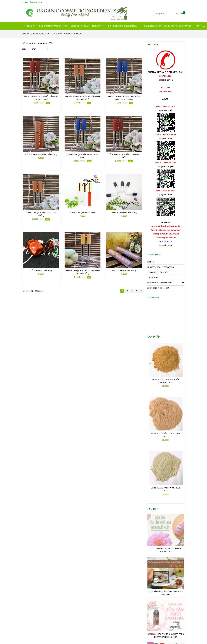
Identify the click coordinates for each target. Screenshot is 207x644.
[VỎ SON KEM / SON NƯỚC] (74, 13)
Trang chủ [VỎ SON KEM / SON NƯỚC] (26, 34)
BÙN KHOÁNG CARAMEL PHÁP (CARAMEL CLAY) (166, 381)
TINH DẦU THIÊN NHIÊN (158, 272)
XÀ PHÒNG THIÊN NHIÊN (158, 288)
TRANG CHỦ (29, 26)
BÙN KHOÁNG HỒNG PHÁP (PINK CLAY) (166, 435)
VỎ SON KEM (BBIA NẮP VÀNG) (83, 213)
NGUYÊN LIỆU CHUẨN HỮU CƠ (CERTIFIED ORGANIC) (168, 26)
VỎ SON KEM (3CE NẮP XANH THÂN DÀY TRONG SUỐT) (124, 98)
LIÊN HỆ (151, 262)
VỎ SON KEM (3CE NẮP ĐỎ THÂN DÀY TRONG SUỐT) (41, 98)
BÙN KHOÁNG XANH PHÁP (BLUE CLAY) (166, 489)
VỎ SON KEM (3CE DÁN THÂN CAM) (41, 154)
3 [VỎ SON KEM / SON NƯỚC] (132, 291)
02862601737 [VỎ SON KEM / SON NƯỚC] (36, 2)
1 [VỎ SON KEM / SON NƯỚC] (122, 291)
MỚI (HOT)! (98, 26)
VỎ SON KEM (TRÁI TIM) (41, 271)
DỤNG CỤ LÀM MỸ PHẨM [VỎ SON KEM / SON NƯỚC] (44, 34)
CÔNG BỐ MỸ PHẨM (79, 26)
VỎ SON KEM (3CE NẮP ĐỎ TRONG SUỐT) (124, 156)
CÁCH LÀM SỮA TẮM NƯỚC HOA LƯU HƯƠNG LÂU (166, 550)
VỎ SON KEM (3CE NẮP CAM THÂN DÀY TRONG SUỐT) (83, 98)
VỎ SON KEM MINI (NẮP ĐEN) (124, 213)
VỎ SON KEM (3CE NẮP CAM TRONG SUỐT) (41, 214)
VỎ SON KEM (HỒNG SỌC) (124, 271)
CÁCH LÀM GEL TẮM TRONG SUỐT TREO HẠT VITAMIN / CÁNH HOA (166, 636)
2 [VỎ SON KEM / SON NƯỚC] (127, 291)
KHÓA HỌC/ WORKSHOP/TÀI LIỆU (123, 26)
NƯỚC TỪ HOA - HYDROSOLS (161, 267)
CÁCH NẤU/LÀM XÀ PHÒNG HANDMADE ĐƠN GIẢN (166, 593)
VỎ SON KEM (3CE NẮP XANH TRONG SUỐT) (83, 156)
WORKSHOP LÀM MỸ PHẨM (166, 283)
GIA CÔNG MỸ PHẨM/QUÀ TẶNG (53, 26)
